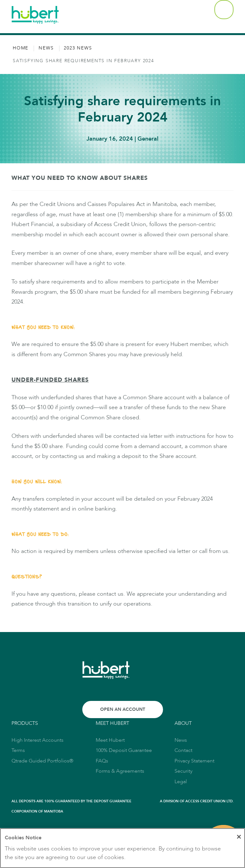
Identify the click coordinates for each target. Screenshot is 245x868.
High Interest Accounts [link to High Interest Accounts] (37, 740)
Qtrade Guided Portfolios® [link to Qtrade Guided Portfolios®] (42, 761)
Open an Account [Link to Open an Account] (123, 709)
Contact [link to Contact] (183, 750)
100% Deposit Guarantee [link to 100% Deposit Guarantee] (124, 750)
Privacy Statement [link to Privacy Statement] (194, 761)
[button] (224, 10)
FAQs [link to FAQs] (102, 761)
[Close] (238, 837)
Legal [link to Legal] (181, 782)
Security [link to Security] (183, 771)
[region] (122, 848)
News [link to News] (181, 740)
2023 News (78, 48)
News (46, 48)
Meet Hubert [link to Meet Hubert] (110, 740)
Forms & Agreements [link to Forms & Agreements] (120, 771)
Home (21, 48)
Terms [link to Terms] (18, 750)
